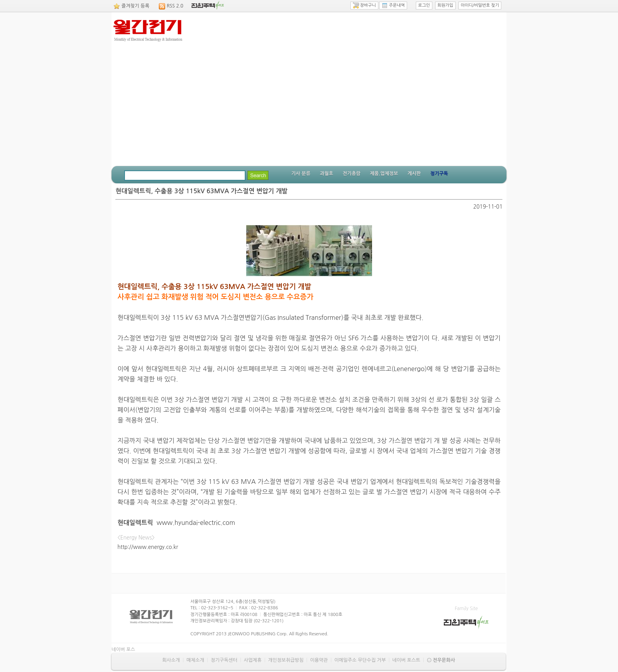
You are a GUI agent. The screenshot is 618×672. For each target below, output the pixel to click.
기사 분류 (301, 174)
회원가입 (445, 5)
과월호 (326, 174)
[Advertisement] (309, 107)
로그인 (424, 5)
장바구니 (364, 6)
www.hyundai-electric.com (196, 523)
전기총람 (351, 174)
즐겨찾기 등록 (135, 6)
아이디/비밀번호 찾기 (480, 5)
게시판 (414, 174)
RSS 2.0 (175, 6)
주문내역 (393, 6)
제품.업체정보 (384, 174)
